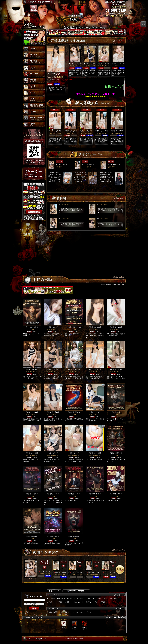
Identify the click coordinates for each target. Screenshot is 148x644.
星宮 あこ (89, 64)
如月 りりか (85, 131)
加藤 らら (52, 453)
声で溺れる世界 (74, 494)
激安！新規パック (74, 327)
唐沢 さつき (118, 64)
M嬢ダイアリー (102, 599)
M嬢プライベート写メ (91, 602)
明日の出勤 (62, 599)
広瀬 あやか (73, 370)
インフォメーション (78, 612)
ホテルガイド (78, 602)
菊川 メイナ (94, 453)
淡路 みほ (52, 370)
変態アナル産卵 (53, 494)
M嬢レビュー (114, 599)
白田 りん (103, 64)
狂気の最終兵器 (95, 494)
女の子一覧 (91, 599)
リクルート (90, 612)
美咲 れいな (115, 327)
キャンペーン (81, 599)
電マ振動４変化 (53, 536)
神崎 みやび (116, 131)
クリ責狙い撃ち (116, 494)
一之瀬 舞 (61, 165)
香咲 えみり (94, 327)
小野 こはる (54, 131)
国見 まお (52, 327)
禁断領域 (116, 412)
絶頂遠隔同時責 (74, 412)
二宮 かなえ (70, 131)
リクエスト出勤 (32, 327)
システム (71, 599)
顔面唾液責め (32, 536)
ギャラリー (52, 602)
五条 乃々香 (74, 64)
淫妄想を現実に (116, 453)
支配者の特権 (74, 536)
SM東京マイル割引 (64, 602)
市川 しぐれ (101, 131)
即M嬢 (103, 602)
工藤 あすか (113, 165)
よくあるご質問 (53, 612)
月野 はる (31, 370)
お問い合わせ (65, 612)
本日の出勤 (52, 599)
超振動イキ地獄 (32, 494)
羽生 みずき (52, 80)
